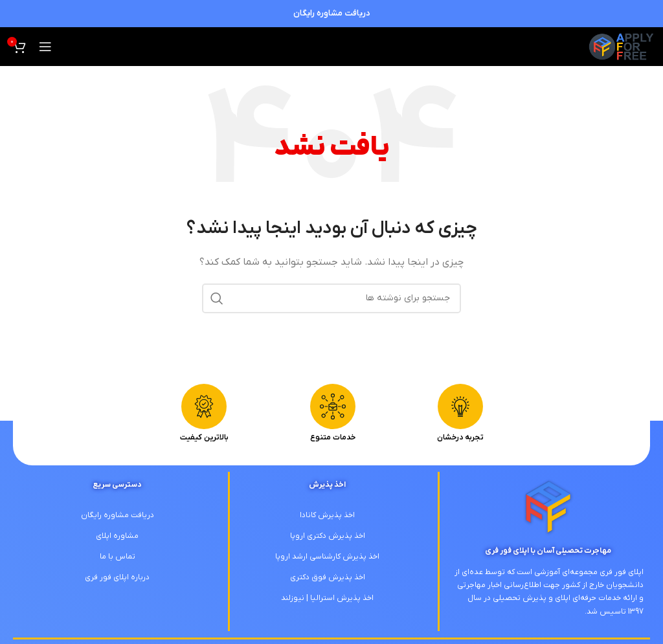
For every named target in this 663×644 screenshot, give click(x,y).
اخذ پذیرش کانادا (327, 515)
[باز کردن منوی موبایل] (45, 47)
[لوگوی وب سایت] (621, 46)
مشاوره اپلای (117, 536)
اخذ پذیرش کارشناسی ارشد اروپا (327, 557)
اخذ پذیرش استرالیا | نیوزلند (327, 598)
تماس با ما (118, 557)
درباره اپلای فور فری (117, 577)
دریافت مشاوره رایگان (332, 13)
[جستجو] (331, 298)
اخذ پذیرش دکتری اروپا (328, 536)
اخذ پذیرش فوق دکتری (328, 577)
